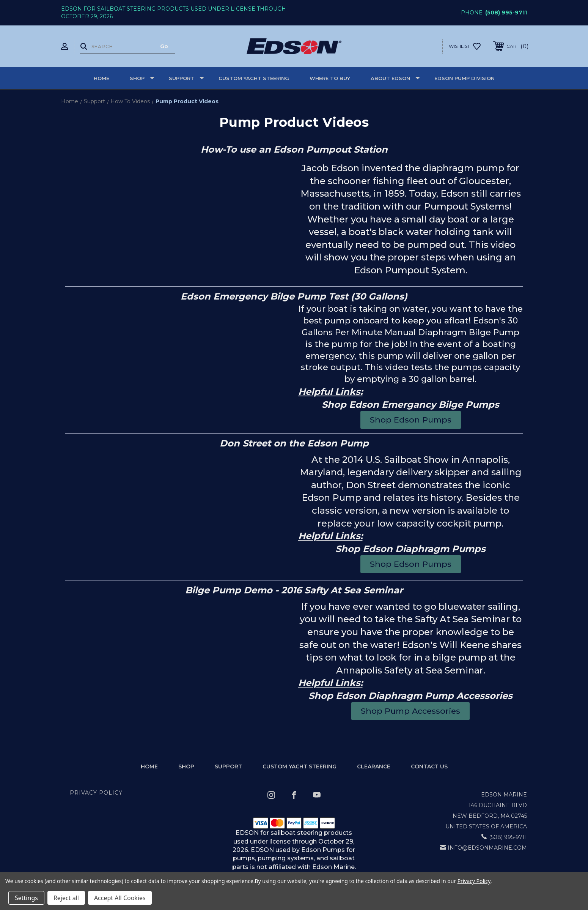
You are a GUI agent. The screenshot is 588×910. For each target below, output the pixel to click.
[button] (411, 420)
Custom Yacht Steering (254, 78)
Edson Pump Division (465, 78)
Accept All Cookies (120, 898)
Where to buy (330, 78)
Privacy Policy (96, 793)
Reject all (66, 898)
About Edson (395, 78)
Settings (26, 898)
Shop (142, 78)
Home (101, 78)
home (149, 766)
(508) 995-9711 (506, 13)
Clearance (374, 766)
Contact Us (429, 766)
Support (186, 78)
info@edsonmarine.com (487, 848)
